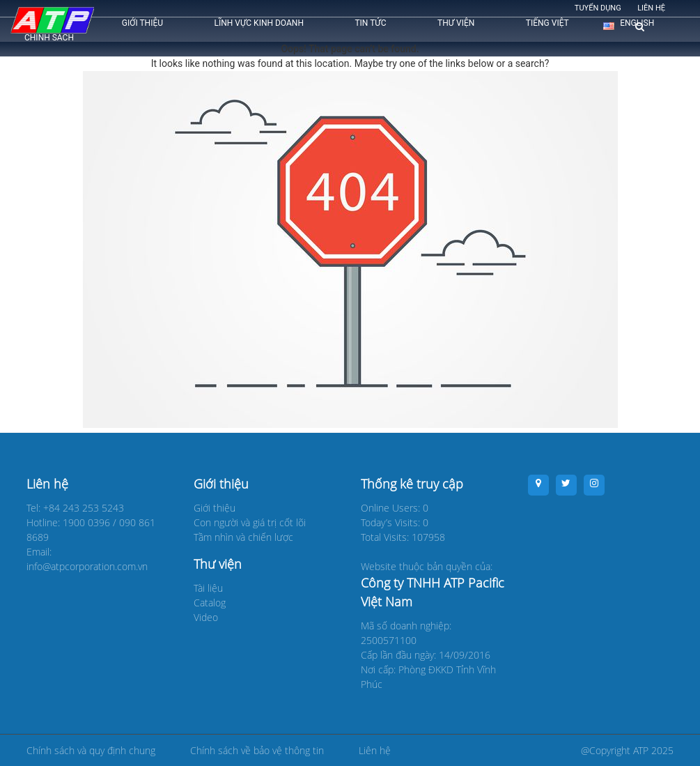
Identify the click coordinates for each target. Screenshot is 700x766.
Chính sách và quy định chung (91, 750)
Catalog (210, 603)
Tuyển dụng (598, 8)
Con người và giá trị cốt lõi (250, 522)
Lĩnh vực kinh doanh (259, 23)
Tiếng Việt (547, 23)
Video (206, 617)
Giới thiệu (142, 23)
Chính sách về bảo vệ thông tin (257, 750)
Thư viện (456, 23)
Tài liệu (208, 588)
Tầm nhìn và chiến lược (243, 537)
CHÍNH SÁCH (49, 38)
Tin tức (370, 23)
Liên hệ (651, 8)
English (637, 23)
